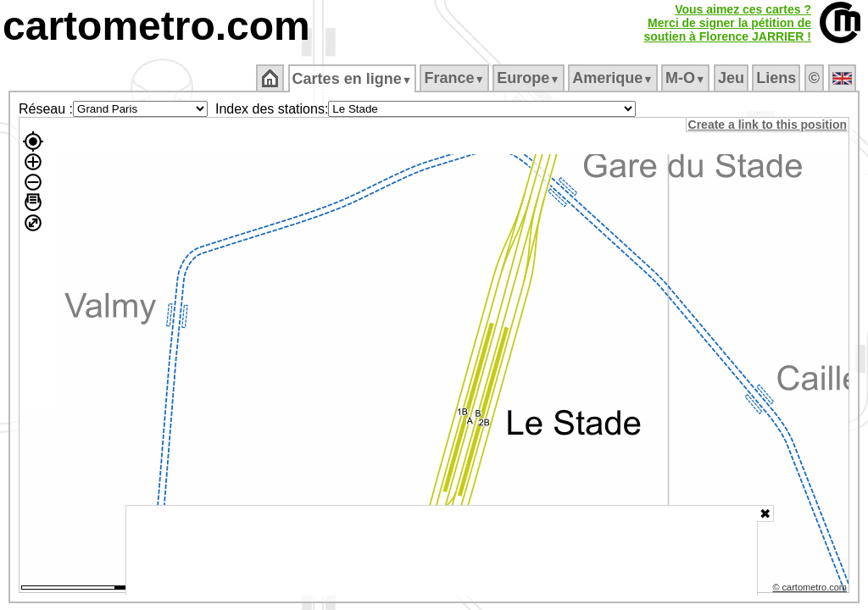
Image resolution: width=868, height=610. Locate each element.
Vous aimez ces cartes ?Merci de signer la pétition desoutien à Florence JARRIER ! (727, 23)
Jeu (732, 78)
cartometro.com (156, 26)
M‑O (687, 78)
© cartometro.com (811, 590)
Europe (530, 78)
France (456, 78)
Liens (778, 78)
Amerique (614, 78)
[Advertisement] (442, 551)
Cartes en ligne (353, 79)
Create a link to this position (768, 125)
